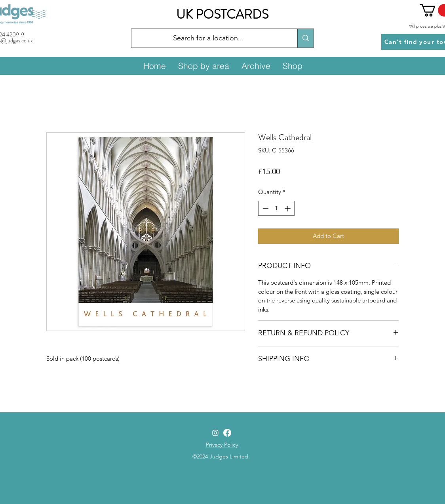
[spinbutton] (277, 208)
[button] (203, 66)
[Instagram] (215, 433)
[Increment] (288, 208)
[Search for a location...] (208, 38)
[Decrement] (265, 208)
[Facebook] (227, 433)
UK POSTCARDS (222, 14)
